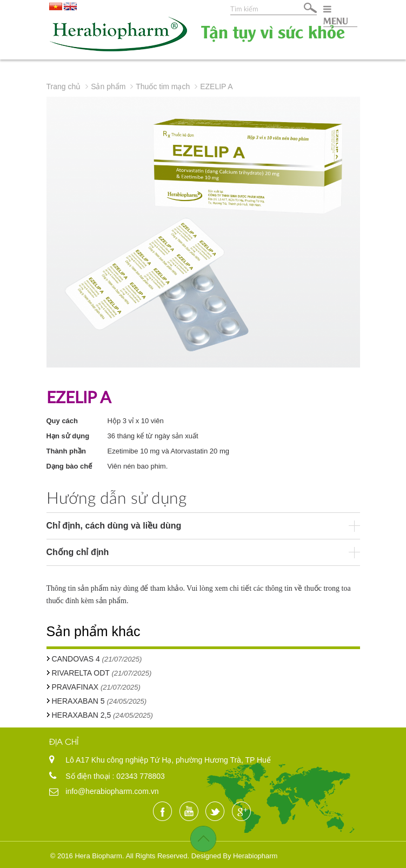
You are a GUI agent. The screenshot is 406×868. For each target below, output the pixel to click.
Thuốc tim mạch (163, 86)
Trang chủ (64, 86)
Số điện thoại (89, 776)
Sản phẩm (108, 86)
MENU (336, 15)
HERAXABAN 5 (78, 701)
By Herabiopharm (250, 856)
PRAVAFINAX (75, 687)
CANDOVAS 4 (76, 659)
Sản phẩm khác (94, 631)
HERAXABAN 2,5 (82, 715)
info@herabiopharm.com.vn (112, 791)
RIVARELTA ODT (82, 673)
